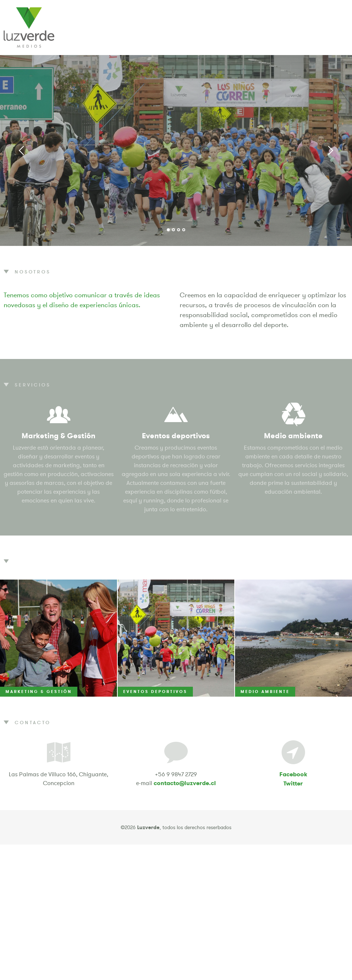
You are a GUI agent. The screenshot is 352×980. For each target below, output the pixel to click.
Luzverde (29, 28)
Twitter (293, 783)
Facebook (293, 774)
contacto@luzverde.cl (185, 783)
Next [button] (330, 150)
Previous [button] (22, 150)
